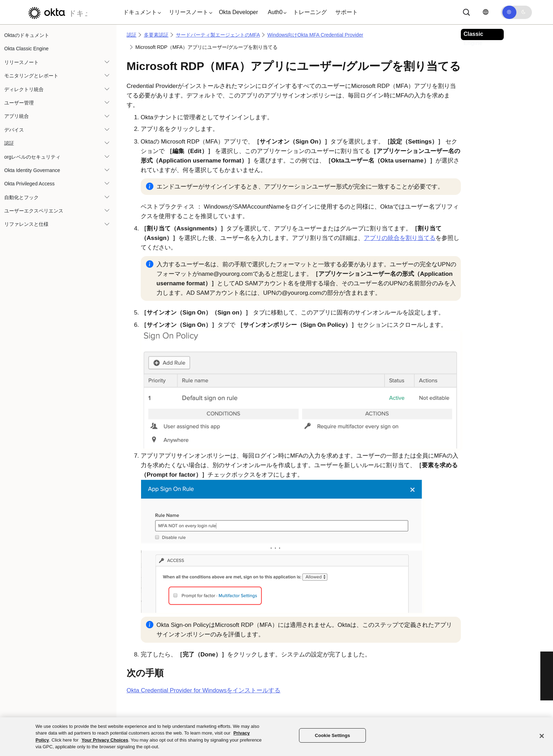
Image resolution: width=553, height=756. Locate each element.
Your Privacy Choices (105, 740)
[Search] (466, 12)
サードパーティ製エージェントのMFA (218, 35)
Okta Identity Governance (32, 170)
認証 (9, 143)
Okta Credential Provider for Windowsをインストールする (204, 690)
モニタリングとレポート (31, 76)
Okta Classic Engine (26, 49)
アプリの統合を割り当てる (400, 238)
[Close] (542, 736)
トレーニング (310, 12)
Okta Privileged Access (29, 184)
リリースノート (21, 62)
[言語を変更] (485, 12)
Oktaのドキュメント (27, 35)
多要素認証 (156, 35)
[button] (140, 12)
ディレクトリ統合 (24, 89)
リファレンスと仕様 (26, 224)
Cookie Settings (332, 735)
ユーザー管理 (19, 103)
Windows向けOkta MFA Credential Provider (315, 35)
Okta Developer (238, 12)
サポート (347, 12)
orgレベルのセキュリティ (32, 157)
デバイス (14, 130)
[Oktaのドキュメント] (56, 12)
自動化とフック (21, 197)
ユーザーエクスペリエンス (34, 211)
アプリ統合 (17, 116)
